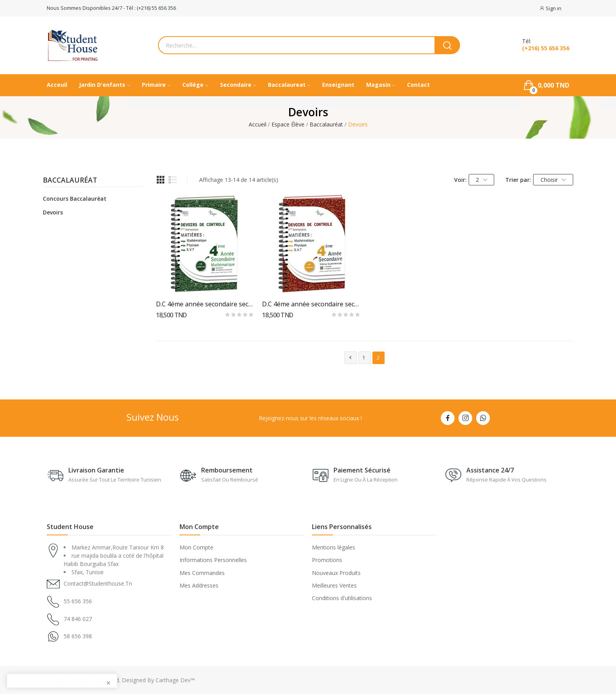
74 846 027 (78, 619)
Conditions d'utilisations (342, 598)
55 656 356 (78, 601)
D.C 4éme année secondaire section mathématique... (205, 304)
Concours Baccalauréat (75, 199)
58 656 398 (78, 636)
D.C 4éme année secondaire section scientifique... (311, 304)
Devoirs (53, 212)
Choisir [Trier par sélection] (553, 180)
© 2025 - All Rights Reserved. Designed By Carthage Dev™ (121, 680)
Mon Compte (196, 547)
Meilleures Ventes (334, 585)
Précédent (350, 358)
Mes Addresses (199, 585)
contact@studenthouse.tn (98, 583)
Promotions (327, 560)
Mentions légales (334, 547)
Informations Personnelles (213, 560)
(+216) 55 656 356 (546, 48)
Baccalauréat (70, 181)
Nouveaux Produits (336, 573)
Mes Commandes (202, 573)
